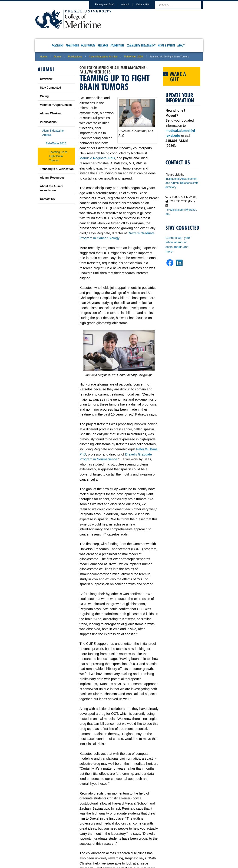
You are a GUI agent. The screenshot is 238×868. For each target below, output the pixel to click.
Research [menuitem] (103, 45)
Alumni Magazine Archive (103, 57)
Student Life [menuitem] (117, 45)
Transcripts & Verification (57, 169)
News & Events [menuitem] (166, 45)
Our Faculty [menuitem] (88, 45)
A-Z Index (73, 845)
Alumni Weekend (51, 113)
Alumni (129, 4)
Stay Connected (51, 88)
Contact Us (47, 199)
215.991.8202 (181, 860)
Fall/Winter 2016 (134, 57)
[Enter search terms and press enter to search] (182, 5)
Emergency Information (115, 850)
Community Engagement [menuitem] (141, 45)
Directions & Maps (152, 845)
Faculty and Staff (109, 4)
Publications (75, 57)
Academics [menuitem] (58, 45)
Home (43, 57)
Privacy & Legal (118, 845)
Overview (46, 79)
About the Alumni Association (52, 188)
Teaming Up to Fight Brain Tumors (58, 156)
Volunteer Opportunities (56, 105)
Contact (134, 845)
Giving (44, 96)
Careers (101, 845)
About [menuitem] (181, 45)
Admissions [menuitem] (72, 45)
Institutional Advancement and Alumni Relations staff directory (182, 183)
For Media (87, 845)
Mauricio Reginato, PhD (97, 158)
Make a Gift (147, 4)
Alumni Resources (52, 178)
